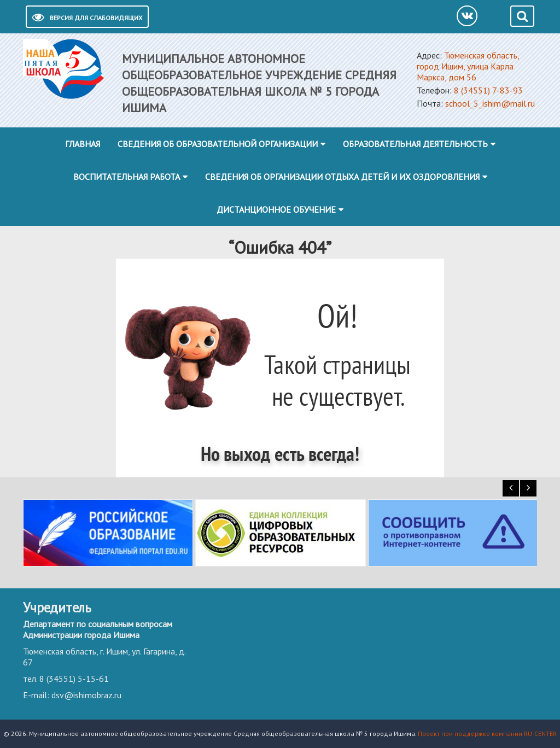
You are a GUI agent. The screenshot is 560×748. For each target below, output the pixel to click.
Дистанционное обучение (276, 209)
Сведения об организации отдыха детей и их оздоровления (342, 177)
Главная (83, 144)
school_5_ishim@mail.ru (490, 103)
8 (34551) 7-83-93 (488, 90)
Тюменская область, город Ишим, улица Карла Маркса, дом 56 (468, 66)
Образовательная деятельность (415, 144)
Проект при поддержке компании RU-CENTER (487, 734)
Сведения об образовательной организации (218, 144)
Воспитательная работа (127, 177)
